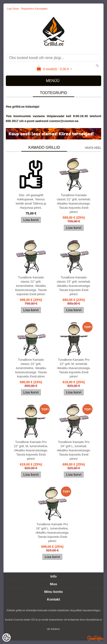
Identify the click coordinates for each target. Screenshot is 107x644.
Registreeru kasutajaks (34, 9)
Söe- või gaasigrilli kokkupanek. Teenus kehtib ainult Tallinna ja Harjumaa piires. (31, 201)
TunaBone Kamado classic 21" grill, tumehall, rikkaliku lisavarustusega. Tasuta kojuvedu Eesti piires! (74, 203)
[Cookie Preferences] (7, 637)
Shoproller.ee (95, 638)
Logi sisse (13, 9)
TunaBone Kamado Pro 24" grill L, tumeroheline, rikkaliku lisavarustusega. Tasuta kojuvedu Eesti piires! (52, 533)
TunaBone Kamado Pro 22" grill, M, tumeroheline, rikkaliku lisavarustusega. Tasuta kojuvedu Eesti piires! (31, 450)
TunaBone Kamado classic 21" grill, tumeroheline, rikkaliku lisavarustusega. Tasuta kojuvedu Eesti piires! (31, 286)
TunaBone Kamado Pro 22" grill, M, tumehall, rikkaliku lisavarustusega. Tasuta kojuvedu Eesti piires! (74, 368)
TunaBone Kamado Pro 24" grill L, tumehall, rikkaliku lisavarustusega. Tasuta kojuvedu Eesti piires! (74, 450)
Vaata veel (93, 148)
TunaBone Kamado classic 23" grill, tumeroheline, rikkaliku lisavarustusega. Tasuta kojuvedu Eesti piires (31, 368)
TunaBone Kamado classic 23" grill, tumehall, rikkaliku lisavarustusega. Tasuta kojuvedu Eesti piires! (74, 286)
